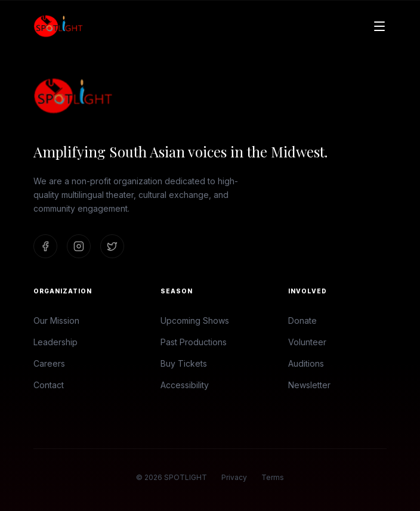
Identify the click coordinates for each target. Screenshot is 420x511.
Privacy (234, 477)
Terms (273, 477)
